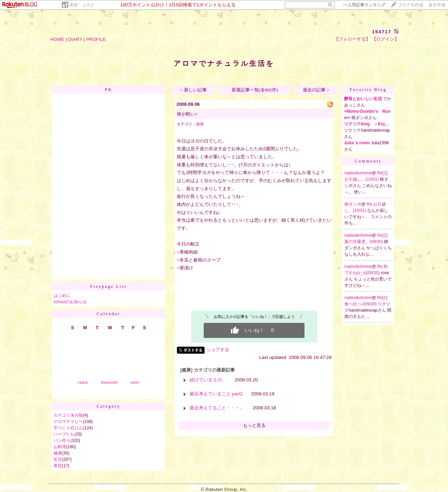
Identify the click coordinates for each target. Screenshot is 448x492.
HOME (57, 39)
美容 (58, 466)
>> (364, 5)
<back (83, 382)
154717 (382, 32)
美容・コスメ (82, 5)
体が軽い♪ (187, 114)
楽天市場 (437, 5)
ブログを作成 (411, 5)
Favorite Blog (368, 90)
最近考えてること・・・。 (217, 408)
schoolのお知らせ (70, 302)
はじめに (62, 296)
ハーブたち (64, 434)
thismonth (109, 382)
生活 (58, 459)
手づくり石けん (68, 428)
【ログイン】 (385, 39)
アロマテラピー (68, 422)
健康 (58, 453)
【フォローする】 (352, 39)
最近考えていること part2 (216, 394)
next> (135, 382)
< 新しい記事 (194, 90)
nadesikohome (358, 173)
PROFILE (96, 39)
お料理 (60, 447)
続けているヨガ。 (208, 380)
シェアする (218, 350)
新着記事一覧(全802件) (255, 90)
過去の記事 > (316, 90)
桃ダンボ (353, 204)
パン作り (62, 441)
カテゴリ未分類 (68, 415)
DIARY (75, 39)
